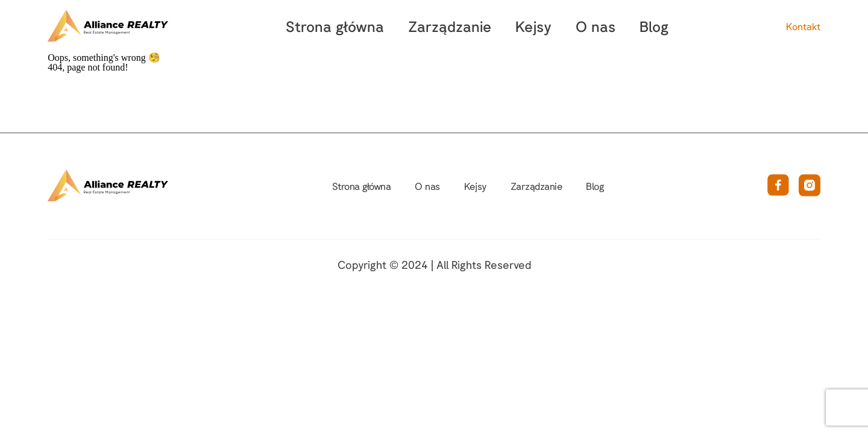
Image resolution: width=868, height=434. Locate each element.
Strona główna (335, 26)
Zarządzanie (450, 26)
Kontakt (803, 27)
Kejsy (533, 26)
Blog (654, 26)
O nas (596, 26)
